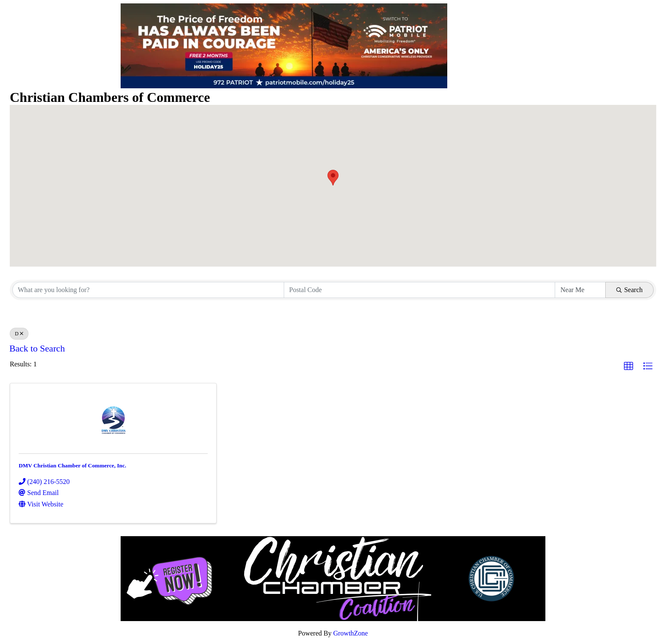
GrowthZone (350, 633)
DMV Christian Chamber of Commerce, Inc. (72, 465)
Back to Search (37, 349)
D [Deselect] (19, 334)
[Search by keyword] (148, 290)
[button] (333, 178)
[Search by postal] (420, 290)
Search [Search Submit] (629, 290)
